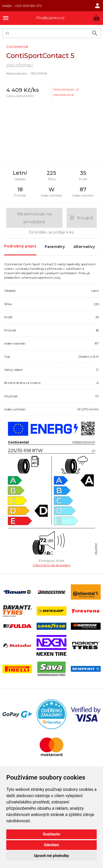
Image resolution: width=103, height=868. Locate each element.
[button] (96, 18)
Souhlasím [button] (52, 834)
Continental (17, 47)
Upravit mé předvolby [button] (51, 856)
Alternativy (84, 247)
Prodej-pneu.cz (51, 18)
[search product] (95, 33)
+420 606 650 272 (28, 6)
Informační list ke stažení (52, 565)
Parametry (55, 247)
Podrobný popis (20, 247)
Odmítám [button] (51, 845)
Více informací (20, 65)
